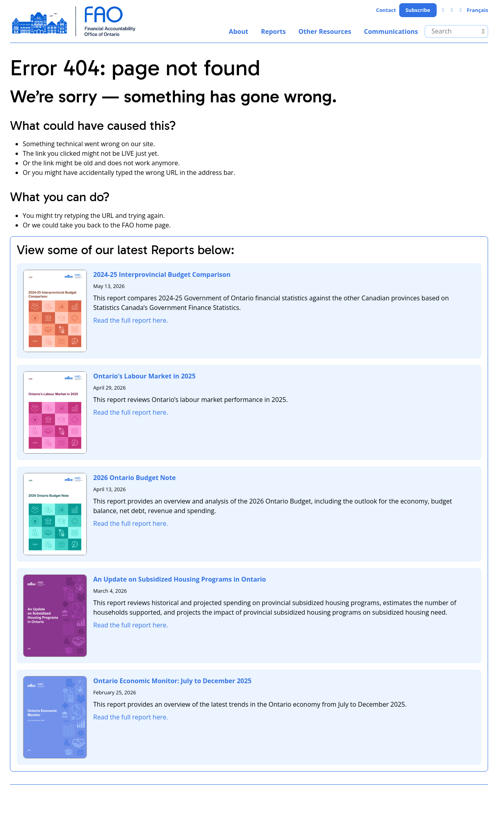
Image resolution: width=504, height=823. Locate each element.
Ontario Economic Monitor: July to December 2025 (172, 681)
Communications (391, 31)
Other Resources (325, 31)
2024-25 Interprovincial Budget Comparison (162, 274)
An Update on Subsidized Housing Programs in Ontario (179, 579)
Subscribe (418, 10)
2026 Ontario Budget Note (134, 478)
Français (477, 10)
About (238, 31)
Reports (273, 31)
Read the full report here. (131, 320)
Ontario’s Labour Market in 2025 (144, 376)
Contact (386, 10)
